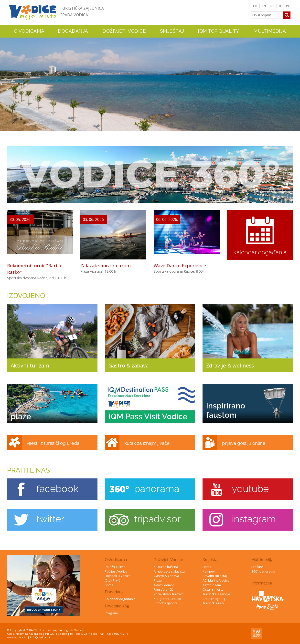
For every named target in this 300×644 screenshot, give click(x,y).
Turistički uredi (213, 603)
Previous (5, 83)
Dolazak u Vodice (118, 576)
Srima (109, 585)
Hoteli (207, 567)
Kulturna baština (166, 567)
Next (295, 83)
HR (255, 6)
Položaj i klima (115, 567)
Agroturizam (212, 585)
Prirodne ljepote (166, 603)
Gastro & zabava (166, 576)
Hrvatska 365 (117, 606)
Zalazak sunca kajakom (106, 265)
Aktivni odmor (164, 585)
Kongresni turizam (167, 599)
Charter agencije (215, 599)
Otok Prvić (112, 580)
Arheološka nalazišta (169, 571)
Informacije (262, 583)
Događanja (73, 31)
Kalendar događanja (120, 599)
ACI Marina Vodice (216, 580)
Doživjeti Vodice (168, 560)
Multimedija (262, 560)
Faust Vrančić (163, 589)
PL (288, 6)
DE (272, 6)
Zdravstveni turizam (169, 594)
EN (264, 6)
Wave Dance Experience (180, 265)
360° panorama (263, 571)
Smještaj (210, 560)
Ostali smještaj (213, 589)
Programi (112, 613)
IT (280, 6)
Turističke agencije (216, 594)
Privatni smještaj (215, 576)
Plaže (158, 580)
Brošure (257, 567)
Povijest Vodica (116, 571)
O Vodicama (116, 560)
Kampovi (209, 571)
